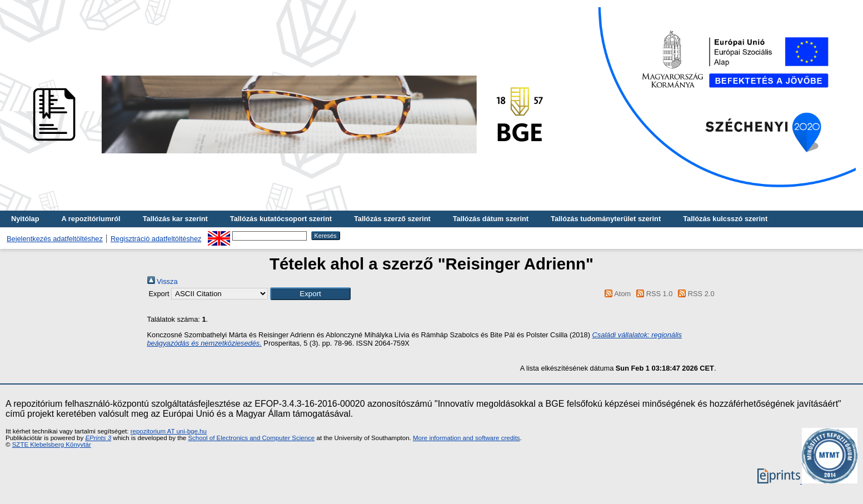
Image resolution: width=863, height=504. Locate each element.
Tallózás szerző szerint (392, 219)
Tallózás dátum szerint (491, 219)
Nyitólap (25, 219)
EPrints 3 (98, 438)
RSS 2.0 (695, 294)
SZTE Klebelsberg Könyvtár (52, 445)
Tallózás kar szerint (175, 219)
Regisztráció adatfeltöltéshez (156, 239)
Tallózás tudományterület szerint (606, 219)
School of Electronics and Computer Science (251, 438)
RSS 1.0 (653, 294)
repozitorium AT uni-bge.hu (169, 431)
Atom (616, 294)
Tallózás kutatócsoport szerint (281, 219)
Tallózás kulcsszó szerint (725, 219)
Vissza (163, 281)
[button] (310, 294)
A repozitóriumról (91, 219)
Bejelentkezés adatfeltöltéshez (55, 239)
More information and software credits (467, 438)
